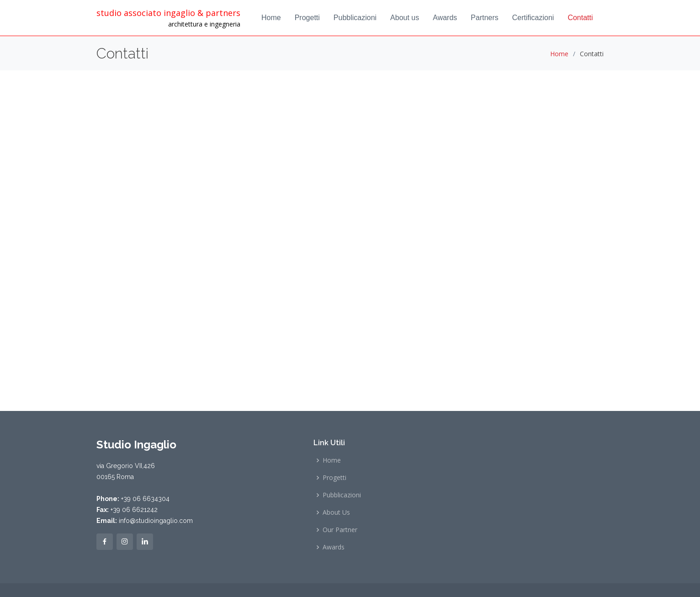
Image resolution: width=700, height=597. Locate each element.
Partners (484, 18)
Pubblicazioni (355, 18)
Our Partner (340, 530)
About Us (336, 512)
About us (405, 18)
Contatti (580, 18)
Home (271, 18)
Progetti (307, 18)
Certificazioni (533, 18)
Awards (445, 18)
